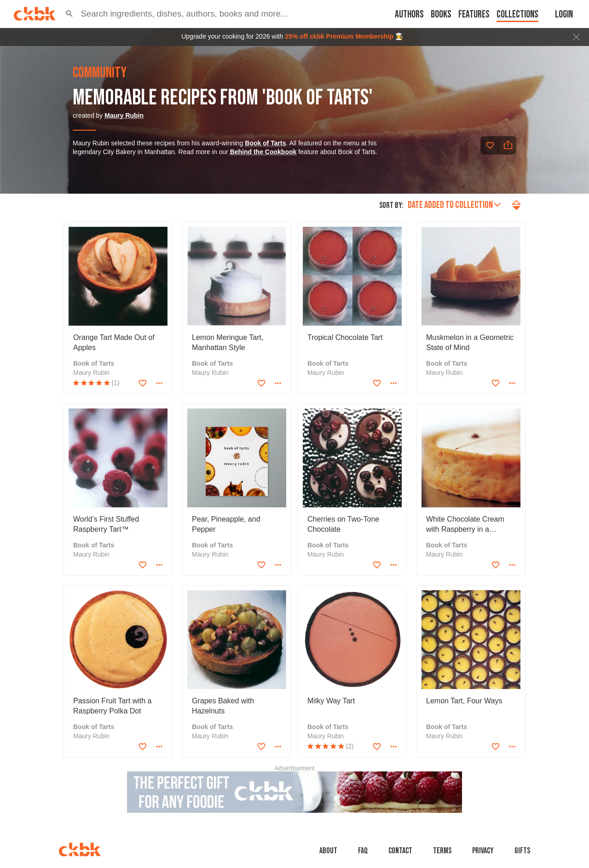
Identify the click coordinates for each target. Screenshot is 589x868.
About (328, 851)
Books (441, 14)
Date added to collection (454, 205)
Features (474, 14)
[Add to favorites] (490, 145)
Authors (409, 14)
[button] (69, 14)
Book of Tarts (265, 143)
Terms (442, 851)
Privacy (483, 851)
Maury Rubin (124, 115)
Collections (517, 14)
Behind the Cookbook (263, 152)
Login (564, 14)
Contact (400, 851)
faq (363, 851)
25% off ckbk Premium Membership (339, 36)
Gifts (522, 851)
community (100, 73)
